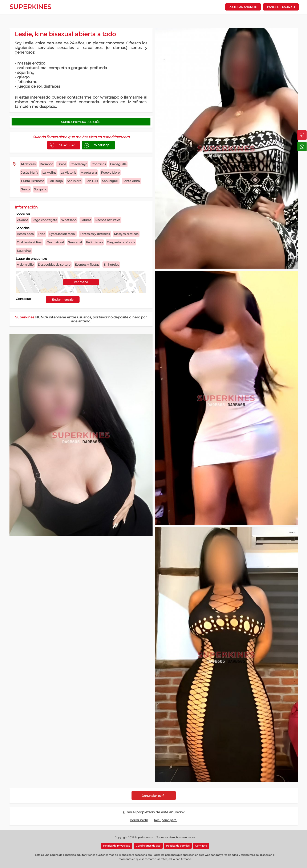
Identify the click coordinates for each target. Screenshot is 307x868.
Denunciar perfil (153, 796)
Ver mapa (81, 282)
